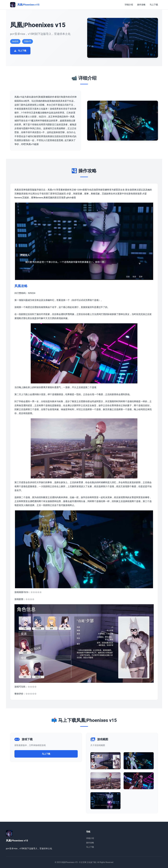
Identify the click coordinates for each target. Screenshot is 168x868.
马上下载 (154, 5)
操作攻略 (141, 5)
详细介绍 (129, 5)
